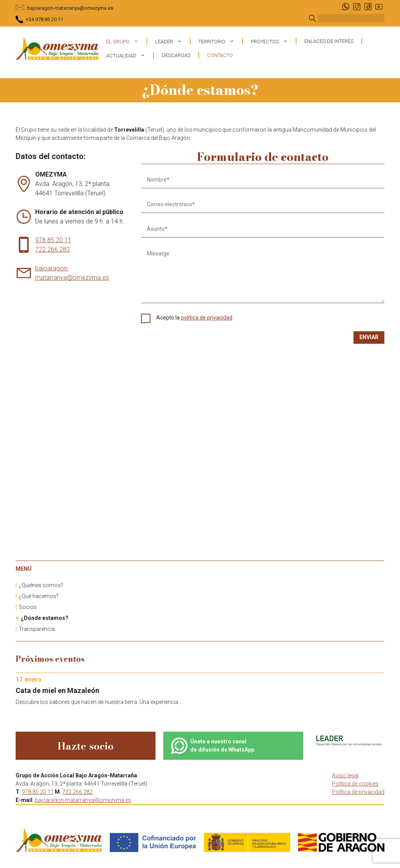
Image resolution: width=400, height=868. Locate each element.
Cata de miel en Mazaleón (57, 690)
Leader (172, 41)
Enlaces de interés (329, 41)
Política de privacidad (358, 792)
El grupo (126, 41)
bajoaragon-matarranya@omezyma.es (70, 8)
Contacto (220, 55)
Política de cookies (355, 784)
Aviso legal (345, 775)
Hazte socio (86, 746)
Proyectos (273, 41)
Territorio (220, 41)
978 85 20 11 (53, 240)
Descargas (176, 55)
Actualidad (130, 55)
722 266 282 (53, 249)
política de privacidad (207, 318)
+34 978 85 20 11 (45, 19)
